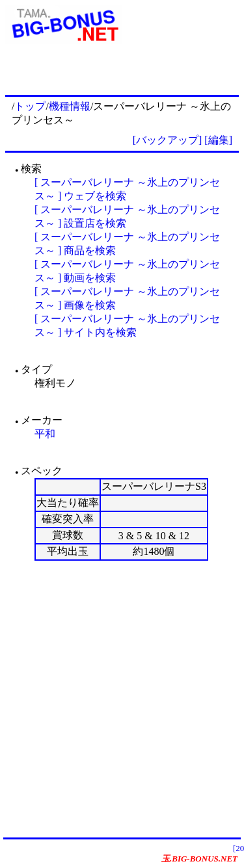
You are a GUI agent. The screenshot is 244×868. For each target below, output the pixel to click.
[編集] (218, 140)
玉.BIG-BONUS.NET (199, 859)
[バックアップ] (168, 140)
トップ (30, 106)
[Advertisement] (122, 699)
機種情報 (70, 106)
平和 (45, 434)
